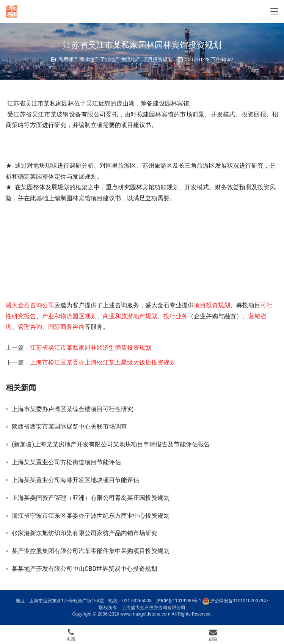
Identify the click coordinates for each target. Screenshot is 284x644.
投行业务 (176, 316)
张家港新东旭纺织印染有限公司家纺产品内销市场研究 (85, 533)
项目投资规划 (158, 59)
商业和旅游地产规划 (130, 316)
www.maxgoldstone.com (145, 614)
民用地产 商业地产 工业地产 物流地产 (100, 59)
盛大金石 (18, 305)
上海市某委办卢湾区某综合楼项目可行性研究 (72, 409)
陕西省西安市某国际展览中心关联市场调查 (69, 427)
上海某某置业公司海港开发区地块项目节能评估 (75, 480)
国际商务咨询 (66, 327)
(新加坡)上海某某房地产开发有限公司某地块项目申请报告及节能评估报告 (111, 445)
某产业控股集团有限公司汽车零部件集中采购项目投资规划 (91, 551)
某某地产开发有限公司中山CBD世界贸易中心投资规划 (84, 569)
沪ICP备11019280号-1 (179, 601)
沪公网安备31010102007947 (239, 601)
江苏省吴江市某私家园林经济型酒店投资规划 (91, 348)
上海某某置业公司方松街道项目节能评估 (66, 462)
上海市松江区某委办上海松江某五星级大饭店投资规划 (103, 362)
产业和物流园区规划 (69, 316)
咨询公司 (42, 305)
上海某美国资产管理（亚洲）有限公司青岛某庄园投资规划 (91, 498)
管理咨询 (30, 327)
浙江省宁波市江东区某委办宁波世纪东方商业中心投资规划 (91, 516)
